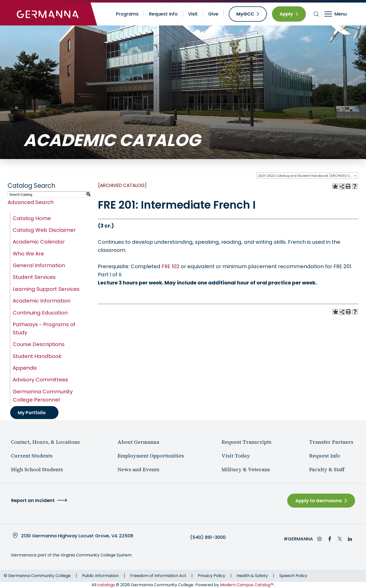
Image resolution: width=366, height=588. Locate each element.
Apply (286, 14)
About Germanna (138, 442)
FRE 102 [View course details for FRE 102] (171, 266)
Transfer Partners (331, 442)
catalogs (106, 585)
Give (213, 14)
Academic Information (42, 301)
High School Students (37, 469)
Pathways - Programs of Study (44, 328)
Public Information (100, 576)
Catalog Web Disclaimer (44, 230)
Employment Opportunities (151, 456)
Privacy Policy (211, 576)
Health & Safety (252, 576)
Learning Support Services (46, 289)
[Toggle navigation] (339, 14)
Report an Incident (33, 500)
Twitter (340, 539)
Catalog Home (32, 218)
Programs (127, 14)
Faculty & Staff (327, 469)
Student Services (34, 277)
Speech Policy (293, 576)
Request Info (163, 14)
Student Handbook (37, 356)
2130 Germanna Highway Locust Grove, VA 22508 (77, 536)
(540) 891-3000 (208, 537)
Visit (193, 14)
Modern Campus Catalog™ (247, 585)
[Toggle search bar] (316, 14)
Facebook (330, 539)
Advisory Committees (40, 380)
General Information (39, 265)
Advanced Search (31, 202)
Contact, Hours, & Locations (45, 442)
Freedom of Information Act (158, 576)
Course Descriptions (39, 344)
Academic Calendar (39, 242)
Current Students (32, 456)
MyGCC (245, 14)
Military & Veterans (246, 469)
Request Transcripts (246, 442)
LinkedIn (350, 539)
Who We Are (28, 254)
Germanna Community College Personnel (43, 396)
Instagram (319, 539)
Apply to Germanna (319, 501)
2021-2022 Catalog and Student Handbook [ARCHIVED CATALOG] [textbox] (308, 176)
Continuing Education (40, 313)
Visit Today (236, 456)
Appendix (25, 368)
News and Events (138, 469)
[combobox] (307, 176)
